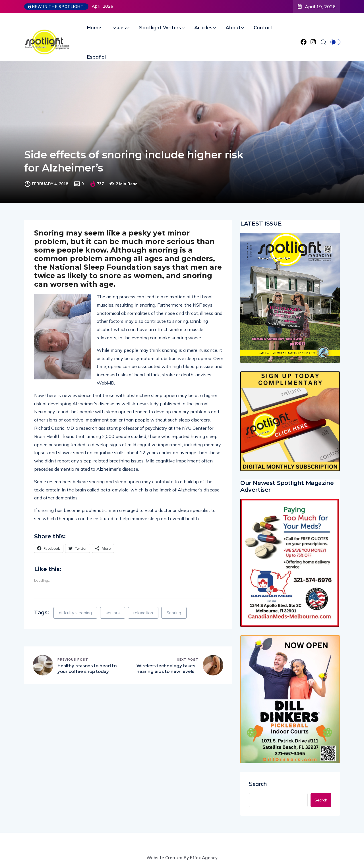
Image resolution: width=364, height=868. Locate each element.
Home (94, 27)
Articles (203, 27)
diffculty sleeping (75, 613)
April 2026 (103, 6)
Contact (263, 27)
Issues (119, 27)
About (233, 27)
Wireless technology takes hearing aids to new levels (166, 668)
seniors (113, 613)
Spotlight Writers (160, 27)
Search (258, 784)
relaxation (143, 613)
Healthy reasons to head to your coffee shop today (87, 668)
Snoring (174, 613)
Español (96, 57)
